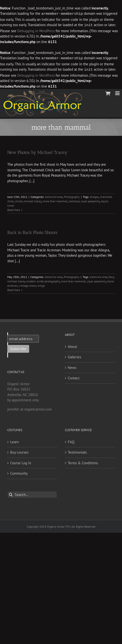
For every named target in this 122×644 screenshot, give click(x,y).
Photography (72, 196)
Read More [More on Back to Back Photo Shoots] (14, 289)
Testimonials (77, 451)
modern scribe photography (43, 280)
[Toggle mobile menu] (118, 92)
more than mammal (55, 200)
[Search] (11, 494)
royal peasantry (90, 200)
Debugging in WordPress (36, 30)
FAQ (71, 441)
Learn (14, 441)
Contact (74, 377)
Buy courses (19, 451)
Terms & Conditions (83, 462)
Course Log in (21, 462)
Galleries (74, 356)
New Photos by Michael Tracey (37, 151)
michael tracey (33, 200)
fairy (111, 276)
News (72, 367)
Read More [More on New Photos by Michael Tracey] (14, 209)
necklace (74, 200)
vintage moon (28, 285)
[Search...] (32, 494)
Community (19, 472)
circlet (19, 200)
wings (41, 285)
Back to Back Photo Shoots (32, 232)
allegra (94, 196)
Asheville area (54, 196)
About (72, 346)
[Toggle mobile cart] (108, 92)
